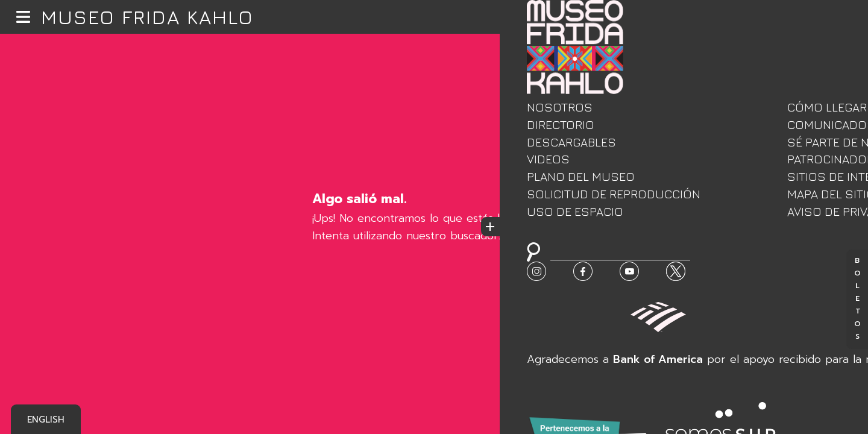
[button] (23, 17)
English (46, 420)
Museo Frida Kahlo (147, 17)
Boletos (857, 299)
